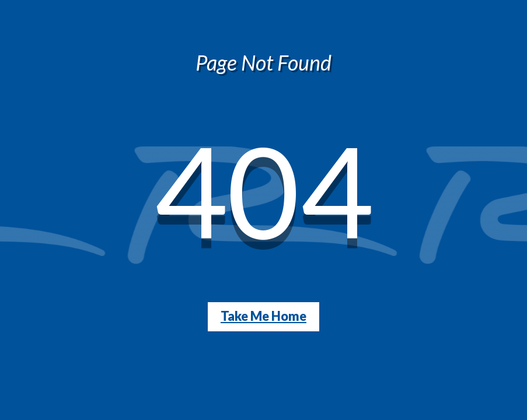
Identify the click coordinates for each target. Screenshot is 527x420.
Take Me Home (263, 316)
